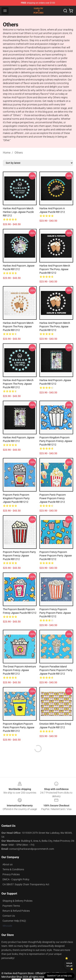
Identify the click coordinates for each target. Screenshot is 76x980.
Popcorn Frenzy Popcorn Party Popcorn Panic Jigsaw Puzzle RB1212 (55, 613)
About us (8, 864)
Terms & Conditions (13, 869)
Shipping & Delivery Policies (17, 901)
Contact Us (9, 916)
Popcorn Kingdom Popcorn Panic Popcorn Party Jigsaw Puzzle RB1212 (19, 727)
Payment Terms (11, 906)
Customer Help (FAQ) (14, 921)
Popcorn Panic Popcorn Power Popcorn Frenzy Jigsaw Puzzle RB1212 (53, 498)
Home (7, 153)
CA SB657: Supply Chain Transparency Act (26, 884)
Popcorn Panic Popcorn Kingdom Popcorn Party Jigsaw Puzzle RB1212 (16, 498)
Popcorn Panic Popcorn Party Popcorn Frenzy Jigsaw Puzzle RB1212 (19, 556)
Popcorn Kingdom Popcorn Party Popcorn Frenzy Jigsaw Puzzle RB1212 (56, 441)
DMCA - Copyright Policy (16, 879)
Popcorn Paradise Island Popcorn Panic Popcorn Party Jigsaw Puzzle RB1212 (56, 670)
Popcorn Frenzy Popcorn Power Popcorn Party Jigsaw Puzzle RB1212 (56, 556)
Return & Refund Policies (16, 911)
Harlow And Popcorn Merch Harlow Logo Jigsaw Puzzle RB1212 (18, 212)
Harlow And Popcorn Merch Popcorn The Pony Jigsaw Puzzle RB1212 (55, 269)
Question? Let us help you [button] (59, 976)
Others (19, 153)
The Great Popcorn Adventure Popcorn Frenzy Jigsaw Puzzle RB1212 (19, 670)
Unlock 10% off (69, 965)
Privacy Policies (11, 874)
